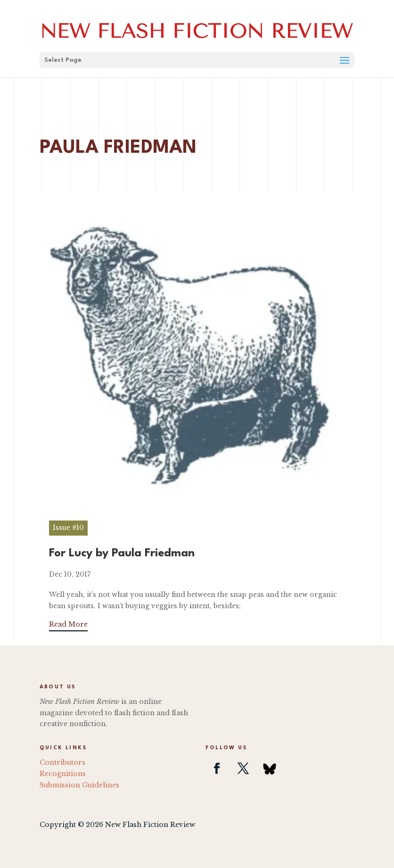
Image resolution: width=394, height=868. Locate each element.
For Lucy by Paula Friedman (122, 554)
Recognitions (63, 774)
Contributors (62, 762)
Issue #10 (68, 528)
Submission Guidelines (79, 785)
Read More (68, 624)
